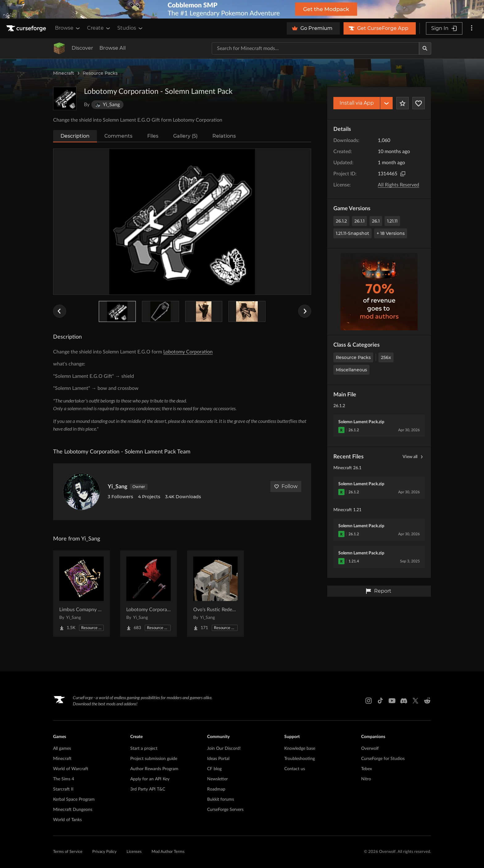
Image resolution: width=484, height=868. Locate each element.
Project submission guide (154, 759)
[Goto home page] (27, 28)
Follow (286, 486)
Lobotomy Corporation (188, 352)
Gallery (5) (185, 136)
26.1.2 (341, 221)
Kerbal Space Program (74, 799)
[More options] (472, 28)
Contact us (295, 769)
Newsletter (217, 779)
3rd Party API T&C (148, 789)
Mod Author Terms (168, 852)
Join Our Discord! (224, 749)
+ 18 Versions (391, 233)
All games (62, 749)
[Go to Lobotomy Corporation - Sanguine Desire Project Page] (148, 594)
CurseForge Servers (225, 810)
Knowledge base (300, 749)
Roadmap (216, 789)
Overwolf (370, 749)
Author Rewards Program (154, 769)
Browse (68, 28)
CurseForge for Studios (383, 759)
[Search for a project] (315, 48)
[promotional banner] (242, 9)
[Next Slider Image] (305, 311)
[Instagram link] (369, 701)
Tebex (367, 769)
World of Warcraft (71, 769)
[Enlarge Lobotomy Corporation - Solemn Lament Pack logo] (65, 98)
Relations (224, 136)
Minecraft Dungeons (73, 810)
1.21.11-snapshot (353, 233)
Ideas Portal (218, 759)
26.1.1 (359, 221)
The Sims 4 (64, 779)
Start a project (144, 749)
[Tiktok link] (380, 701)
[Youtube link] (392, 701)
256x (386, 357)
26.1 (376, 221)
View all (414, 457)
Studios (130, 28)
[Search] (425, 48)
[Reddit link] (427, 701)
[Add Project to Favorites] (403, 103)
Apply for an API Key (150, 779)
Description (75, 136)
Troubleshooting (300, 759)
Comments (118, 136)
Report (378, 591)
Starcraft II (63, 789)
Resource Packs (100, 73)
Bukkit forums (221, 799)
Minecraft (64, 73)
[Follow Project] (419, 103)
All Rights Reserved (398, 185)
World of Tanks (67, 820)
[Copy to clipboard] (403, 174)
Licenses (134, 852)
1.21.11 (392, 221)
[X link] (415, 701)
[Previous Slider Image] (60, 311)
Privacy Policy (104, 852)
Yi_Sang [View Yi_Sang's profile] (118, 487)
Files (153, 136)
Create (99, 28)
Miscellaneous (351, 370)
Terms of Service (68, 852)
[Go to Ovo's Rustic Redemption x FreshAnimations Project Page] (215, 594)
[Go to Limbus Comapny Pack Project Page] (81, 594)
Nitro (366, 779)
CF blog (214, 769)
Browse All (113, 48)
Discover (82, 48)
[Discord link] (404, 701)
